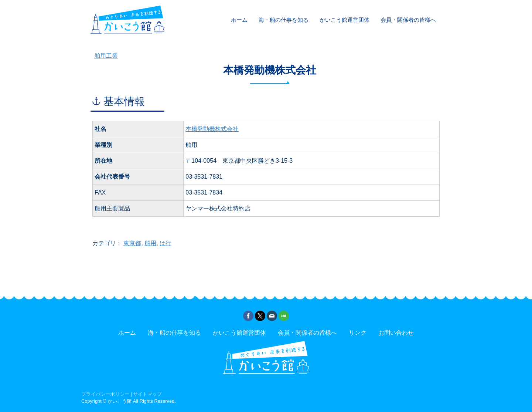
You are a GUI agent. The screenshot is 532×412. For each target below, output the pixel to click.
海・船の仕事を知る (284, 20)
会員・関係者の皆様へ (408, 20)
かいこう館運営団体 (345, 20)
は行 (166, 243)
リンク (358, 333)
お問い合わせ (396, 333)
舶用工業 (106, 56)
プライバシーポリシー (105, 394)
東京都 (132, 243)
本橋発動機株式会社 (212, 129)
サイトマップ (147, 394)
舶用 (150, 243)
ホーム (239, 20)
